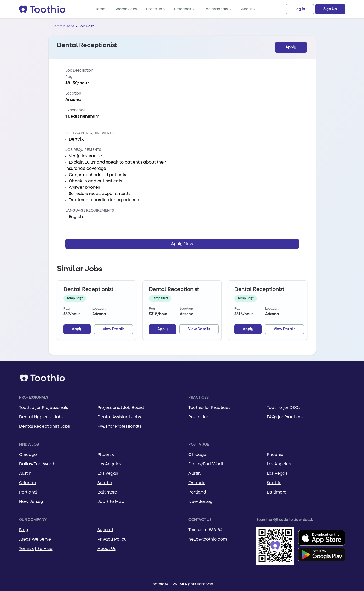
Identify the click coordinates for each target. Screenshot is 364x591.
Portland (28, 492)
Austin (25, 473)
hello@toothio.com (208, 539)
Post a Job (155, 9)
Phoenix (106, 454)
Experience (76, 110)
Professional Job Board (121, 407)
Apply (291, 47)
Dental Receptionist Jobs (44, 426)
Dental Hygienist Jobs (41, 417)
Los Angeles (109, 464)
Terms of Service (36, 549)
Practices (185, 9)
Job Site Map (111, 502)
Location (73, 93)
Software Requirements (89, 133)
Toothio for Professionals (44, 407)
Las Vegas (108, 473)
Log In (300, 9)
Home (100, 9)
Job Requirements (83, 150)
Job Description (79, 70)
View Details (114, 329)
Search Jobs (126, 9)
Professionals (218, 9)
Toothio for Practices (209, 407)
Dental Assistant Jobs (119, 417)
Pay (69, 77)
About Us (107, 549)
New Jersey (31, 502)
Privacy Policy (112, 539)
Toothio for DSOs (284, 407)
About (249, 9)
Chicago (28, 454)
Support (105, 530)
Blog (24, 530)
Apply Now (182, 244)
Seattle (105, 483)
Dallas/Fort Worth (37, 464)
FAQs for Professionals (119, 426)
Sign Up (330, 9)
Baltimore (107, 492)
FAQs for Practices (285, 417)
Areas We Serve (35, 539)
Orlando (28, 483)
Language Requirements (90, 210)
